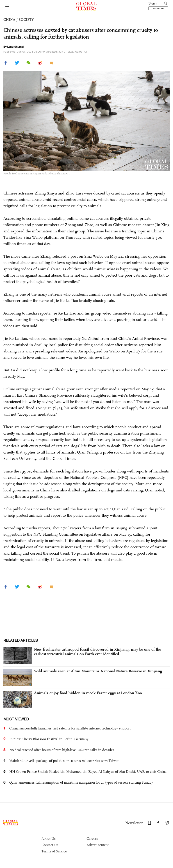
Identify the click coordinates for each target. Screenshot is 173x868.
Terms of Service (54, 851)
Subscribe (158, 8)
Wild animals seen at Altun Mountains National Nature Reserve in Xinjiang (98, 671)
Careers (92, 839)
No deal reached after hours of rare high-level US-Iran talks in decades (62, 750)
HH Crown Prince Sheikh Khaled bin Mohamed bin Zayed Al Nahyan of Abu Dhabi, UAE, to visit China (88, 772)
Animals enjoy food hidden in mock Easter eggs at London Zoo (88, 693)
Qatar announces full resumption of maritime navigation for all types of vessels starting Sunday (81, 782)
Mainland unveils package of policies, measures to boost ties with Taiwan (64, 761)
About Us (49, 839)
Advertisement (98, 845)
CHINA (9, 20)
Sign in (153, 3)
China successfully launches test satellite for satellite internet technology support (70, 728)
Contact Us (50, 845)
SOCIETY (26, 20)
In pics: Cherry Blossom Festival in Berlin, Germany (49, 739)
